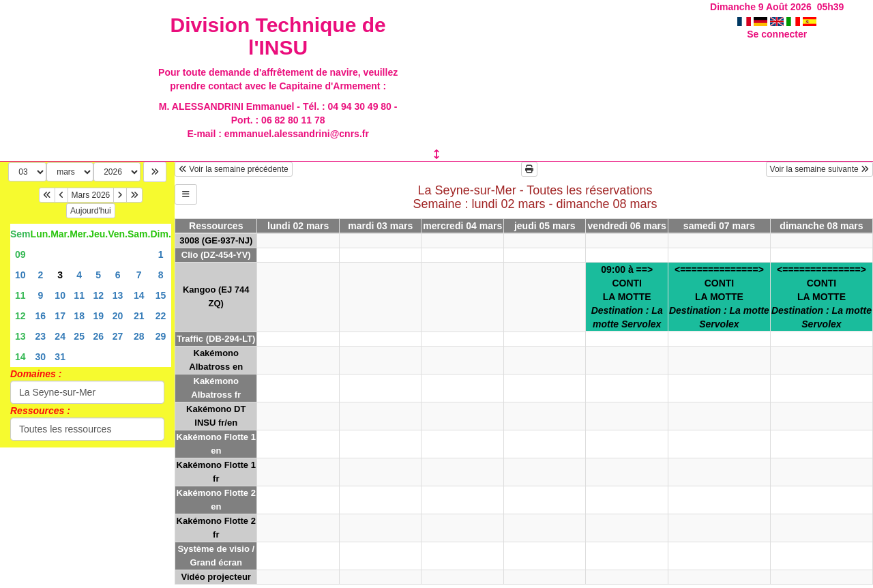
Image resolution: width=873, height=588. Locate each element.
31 (60, 357)
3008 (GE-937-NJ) (216, 240)
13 (118, 295)
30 (41, 357)
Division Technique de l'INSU (278, 36)
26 (98, 336)
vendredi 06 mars (627, 226)
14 (139, 295)
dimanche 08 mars (821, 226)
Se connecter (777, 34)
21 (139, 316)
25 (79, 336)
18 (79, 316)
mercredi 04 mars (462, 226)
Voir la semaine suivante (819, 169)
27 (118, 336)
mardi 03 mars (380, 226)
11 (20, 295)
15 (161, 295)
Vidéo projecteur (216, 577)
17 (60, 316)
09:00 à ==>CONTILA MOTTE (627, 297)
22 (161, 316)
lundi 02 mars (298, 226)
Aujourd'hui (91, 211)
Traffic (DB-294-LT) (216, 339)
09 (20, 254)
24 (60, 336)
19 (98, 316)
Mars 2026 (91, 195)
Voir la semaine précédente (234, 169)
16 (41, 316)
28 (139, 336)
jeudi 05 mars (545, 226)
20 (118, 316)
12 (98, 295)
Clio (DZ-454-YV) (216, 255)
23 (41, 336)
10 (20, 275)
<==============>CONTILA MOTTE (719, 297)
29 (161, 336)
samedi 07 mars (719, 226)
